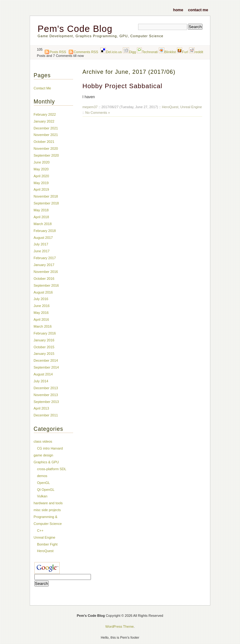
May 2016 (41, 313)
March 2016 (43, 326)
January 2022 (44, 121)
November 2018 (46, 196)
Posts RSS (58, 52)
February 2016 (45, 333)
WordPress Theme (120, 626)
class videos (43, 441)
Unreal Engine (191, 107)
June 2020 (42, 162)
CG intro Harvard (50, 448)
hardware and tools (48, 503)
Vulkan (42, 496)
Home (178, 10)
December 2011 (46, 415)
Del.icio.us (111, 52)
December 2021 (46, 128)
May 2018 (41, 210)
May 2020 (41, 169)
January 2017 (44, 265)
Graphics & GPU (46, 462)
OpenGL (43, 483)
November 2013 (46, 395)
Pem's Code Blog (75, 29)
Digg (130, 52)
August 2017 (43, 238)
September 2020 (46, 155)
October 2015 (44, 347)
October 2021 (44, 142)
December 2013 (46, 388)
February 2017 (45, 258)
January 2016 (44, 340)
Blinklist (167, 52)
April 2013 (41, 408)
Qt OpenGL (46, 490)
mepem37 (90, 107)
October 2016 (44, 279)
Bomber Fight (47, 544)
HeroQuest (170, 107)
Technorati (147, 52)
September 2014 (46, 367)
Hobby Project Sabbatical (122, 86)
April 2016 (41, 319)
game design (44, 455)
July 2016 (41, 299)
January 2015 (44, 354)
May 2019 (41, 183)
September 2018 (46, 203)
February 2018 (45, 231)
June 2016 (42, 306)
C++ (40, 531)
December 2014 (46, 360)
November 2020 (46, 148)
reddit (196, 52)
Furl (182, 52)
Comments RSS (86, 52)
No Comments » (98, 113)
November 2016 (46, 272)
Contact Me (198, 10)
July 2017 (41, 244)
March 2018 (43, 224)
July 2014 (41, 381)
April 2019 (41, 189)
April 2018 (41, 217)
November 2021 (46, 135)
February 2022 (45, 114)
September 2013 (46, 402)
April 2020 (41, 176)
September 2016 (46, 285)
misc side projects (47, 510)
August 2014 (43, 374)
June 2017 (42, 251)
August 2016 (43, 292)
